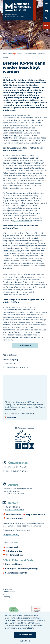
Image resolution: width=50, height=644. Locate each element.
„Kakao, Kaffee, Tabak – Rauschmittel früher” (23, 163)
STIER (21, 130)
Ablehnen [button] (25, 641)
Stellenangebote (14, 555)
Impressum (8, 589)
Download (12, 417)
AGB (5, 594)
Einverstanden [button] (25, 635)
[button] (46, 25)
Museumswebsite (11, 213)
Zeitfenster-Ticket (31, 118)
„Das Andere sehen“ (23, 221)
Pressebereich (13, 547)
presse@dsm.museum (17, 367)
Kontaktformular (14, 515)
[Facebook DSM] (19, 448)
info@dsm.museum (15, 509)
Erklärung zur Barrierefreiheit (16, 530)
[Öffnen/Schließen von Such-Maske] (46, 18)
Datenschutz (9, 592)
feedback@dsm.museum (25, 526)
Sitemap (7, 597)
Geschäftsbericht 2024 (16, 573)
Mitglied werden (14, 551)
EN (46, 4)
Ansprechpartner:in (35, 515)
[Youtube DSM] (25, 448)
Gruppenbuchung (11, 535)
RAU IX (17, 135)
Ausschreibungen (15, 518)
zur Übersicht (25, 345)
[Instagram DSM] (32, 448)
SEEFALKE (28, 133)
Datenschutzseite (26, 628)
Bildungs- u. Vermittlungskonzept (22, 568)
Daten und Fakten (14, 564)
